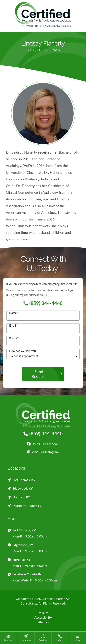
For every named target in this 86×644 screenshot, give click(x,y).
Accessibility (43, 617)
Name (13, 313)
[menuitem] (9, 638)
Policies (43, 613)
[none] (9, 638)
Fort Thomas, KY (24, 480)
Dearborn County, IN (27, 506)
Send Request (39, 374)
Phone (14, 338)
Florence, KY (21, 497)
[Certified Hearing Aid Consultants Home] (43, 14)
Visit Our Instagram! (43, 452)
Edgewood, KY (23, 488)
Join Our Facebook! (43, 444)
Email (13, 326)
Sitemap (43, 622)
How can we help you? (23, 351)
